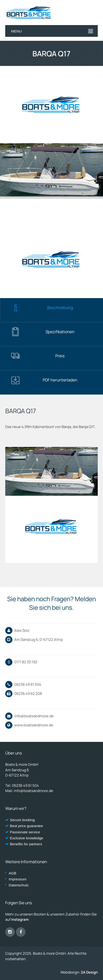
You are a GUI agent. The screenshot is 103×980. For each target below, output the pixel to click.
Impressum (18, 879)
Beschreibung (42, 308)
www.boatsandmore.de (34, 725)
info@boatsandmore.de (34, 716)
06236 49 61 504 (25, 785)
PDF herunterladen (44, 380)
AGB (13, 873)
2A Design (89, 972)
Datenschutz (19, 885)
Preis (38, 356)
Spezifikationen (43, 332)
